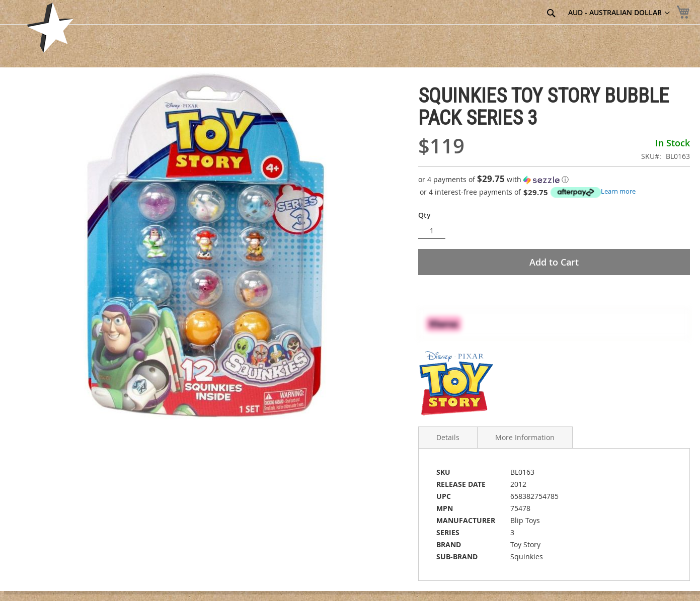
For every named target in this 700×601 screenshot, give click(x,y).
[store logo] (50, 28)
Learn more (618, 191)
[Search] (551, 13)
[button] (554, 180)
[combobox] (498, 14)
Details (448, 437)
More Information (525, 437)
